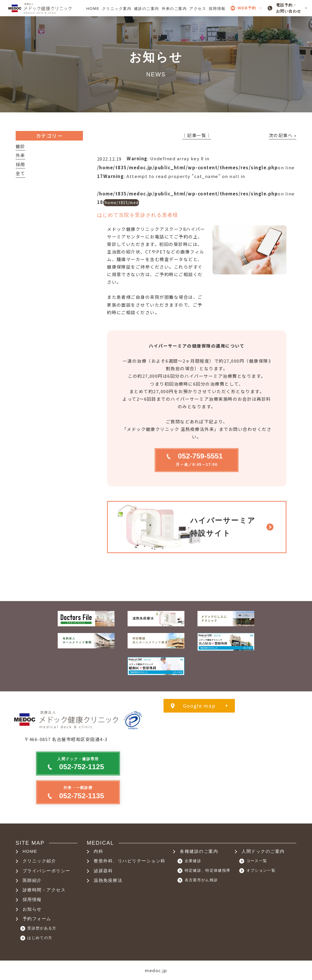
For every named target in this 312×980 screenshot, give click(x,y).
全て (20, 173)
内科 (98, 851)
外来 (20, 155)
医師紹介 (32, 880)
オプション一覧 (261, 870)
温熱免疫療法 (108, 880)
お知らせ (32, 909)
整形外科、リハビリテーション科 (129, 861)
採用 (20, 164)
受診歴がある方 (42, 928)
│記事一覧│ (197, 135)
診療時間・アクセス (44, 890)
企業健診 (193, 861)
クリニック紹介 (39, 861)
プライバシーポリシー (47, 871)
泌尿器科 (103, 871)
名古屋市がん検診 (201, 880)
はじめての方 (40, 938)
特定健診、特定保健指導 (208, 870)
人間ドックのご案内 (263, 851)
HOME (30, 851)
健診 (20, 146)
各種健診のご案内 (199, 851)
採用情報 (32, 900)
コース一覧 (257, 861)
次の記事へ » (283, 135)
